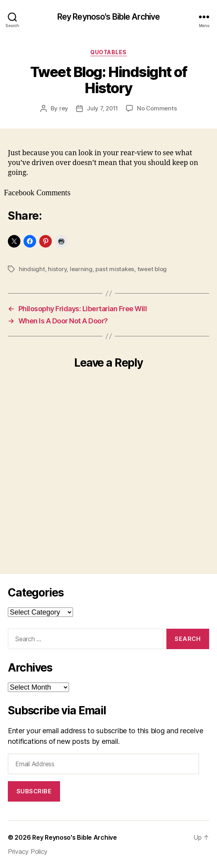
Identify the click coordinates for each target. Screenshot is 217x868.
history (57, 269)
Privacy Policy (28, 851)
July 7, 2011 (102, 108)
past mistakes (115, 269)
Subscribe (34, 791)
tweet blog (152, 269)
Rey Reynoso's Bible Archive (108, 17)
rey (64, 108)
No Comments (157, 108)
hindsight (32, 269)
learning (81, 269)
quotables (108, 52)
